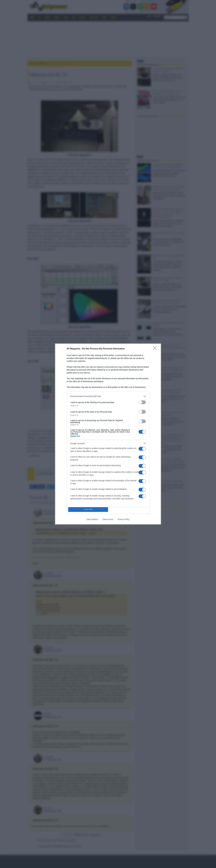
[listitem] (108, 396)
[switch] (142, 402)
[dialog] (108, 434)
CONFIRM (88, 510)
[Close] (156, 349)
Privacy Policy (123, 519)
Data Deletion (92, 519)
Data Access (108, 519)
